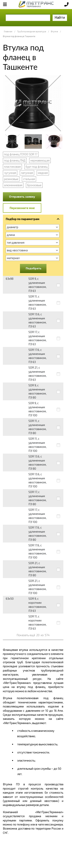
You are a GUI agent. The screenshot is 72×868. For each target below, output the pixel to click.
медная (43, 173)
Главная (8, 31)
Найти (60, 17)
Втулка (54, 31)
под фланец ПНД (15, 160)
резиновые (11, 179)
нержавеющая (40, 160)
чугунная (10, 173)
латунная (27, 173)
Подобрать (34, 268)
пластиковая (12, 167)
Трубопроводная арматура (32, 31)
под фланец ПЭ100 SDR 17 (21, 154)
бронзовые (34, 185)
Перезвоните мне (22, 208)
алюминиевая (13, 185)
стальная (29, 179)
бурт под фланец (37, 167)
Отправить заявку (22, 196)
